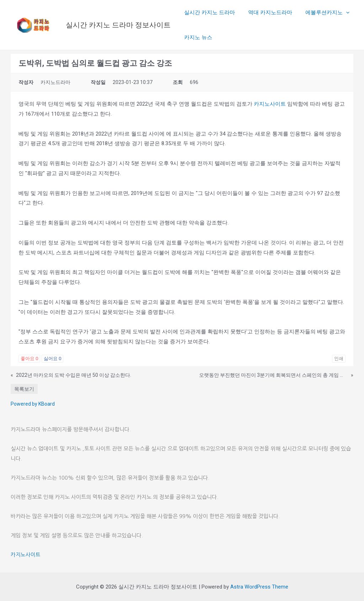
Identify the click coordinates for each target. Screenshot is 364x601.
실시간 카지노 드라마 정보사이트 (118, 25)
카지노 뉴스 (197, 37)
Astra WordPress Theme (259, 587)
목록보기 (24, 389)
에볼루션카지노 (321, 12)
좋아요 (29, 359)
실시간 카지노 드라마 (208, 12)
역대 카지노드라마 (267, 12)
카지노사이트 (270, 104)
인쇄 (339, 359)
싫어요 (52, 359)
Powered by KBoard (33, 404)
